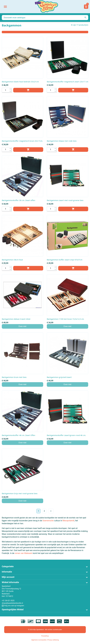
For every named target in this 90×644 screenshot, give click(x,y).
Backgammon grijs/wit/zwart (59, 377)
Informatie (7, 572)
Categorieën (8, 566)
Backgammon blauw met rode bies (62, 141)
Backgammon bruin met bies (14, 377)
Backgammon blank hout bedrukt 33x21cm (20, 82)
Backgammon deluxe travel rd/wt (16, 319)
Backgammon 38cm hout (12, 260)
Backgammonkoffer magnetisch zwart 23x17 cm (67, 82)
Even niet (22, 326)
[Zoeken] (45, 18)
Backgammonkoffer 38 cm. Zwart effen (18, 200)
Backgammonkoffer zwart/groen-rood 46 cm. (66, 435)
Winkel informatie (10, 582)
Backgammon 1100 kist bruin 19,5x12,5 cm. (65, 319)
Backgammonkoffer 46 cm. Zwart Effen (18, 435)
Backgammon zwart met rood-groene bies (65, 200)
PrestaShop (45, 636)
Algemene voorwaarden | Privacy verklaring (45, 640)
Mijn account (8, 577)
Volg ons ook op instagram (13, 606)
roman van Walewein (23, 553)
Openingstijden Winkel (13, 610)
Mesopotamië (68, 521)
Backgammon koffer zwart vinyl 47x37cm (65, 260)
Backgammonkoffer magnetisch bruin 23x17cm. (22, 141)
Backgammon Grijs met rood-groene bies (20, 493)
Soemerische (48, 521)
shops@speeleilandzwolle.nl (12, 603)
